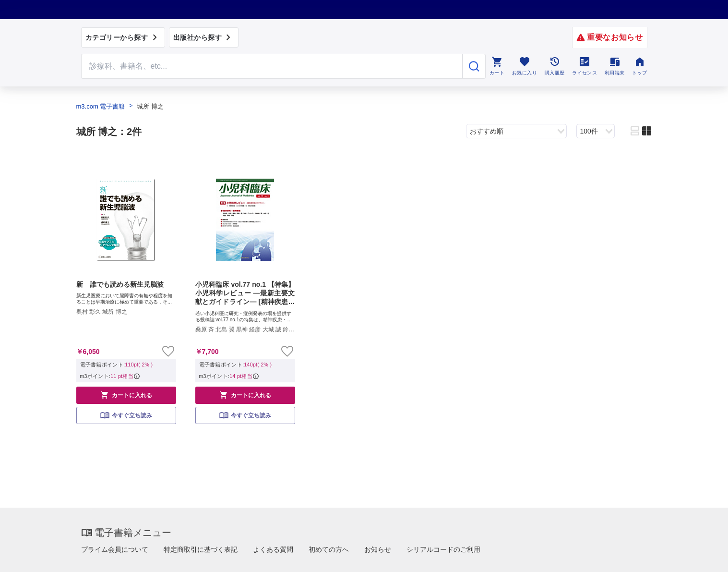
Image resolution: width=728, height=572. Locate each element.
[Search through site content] (272, 66)
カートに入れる (126, 395)
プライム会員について (115, 549)
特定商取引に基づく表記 (201, 549)
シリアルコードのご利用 (443, 549)
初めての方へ (329, 549)
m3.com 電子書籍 (101, 106)
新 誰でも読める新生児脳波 (120, 284)
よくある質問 (273, 549)
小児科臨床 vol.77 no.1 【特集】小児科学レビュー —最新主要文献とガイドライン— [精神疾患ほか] (245, 293)
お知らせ (378, 549)
